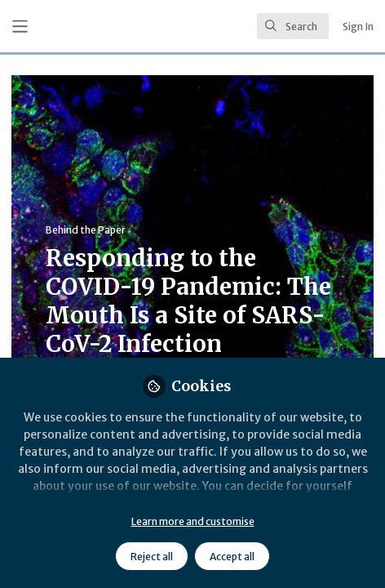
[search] (293, 26)
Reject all (152, 557)
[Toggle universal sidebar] (20, 27)
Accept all (232, 557)
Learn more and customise (193, 521)
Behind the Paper (86, 230)
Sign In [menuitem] (358, 27)
